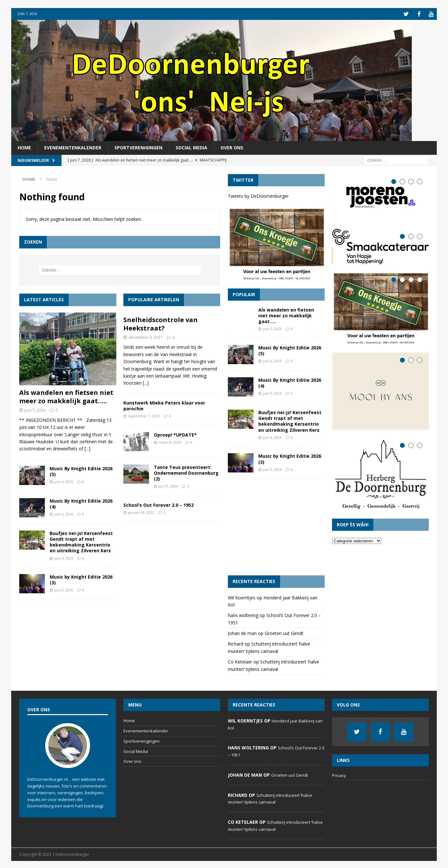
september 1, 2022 (144, 415)
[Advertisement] (276, 527)
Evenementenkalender (73, 147)
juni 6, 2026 (64, 481)
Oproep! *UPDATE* (175, 434)
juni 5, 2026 (64, 513)
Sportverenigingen (138, 147)
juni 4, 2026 (64, 557)
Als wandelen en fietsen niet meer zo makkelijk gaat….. (66, 396)
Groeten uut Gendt (284, 633)
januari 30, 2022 (141, 512)
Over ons (232, 147)
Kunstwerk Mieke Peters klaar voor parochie (164, 405)
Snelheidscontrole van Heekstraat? (161, 323)
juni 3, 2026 (64, 589)
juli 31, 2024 (168, 485)
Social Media (191, 147)
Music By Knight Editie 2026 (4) (81, 503)
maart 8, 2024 (170, 441)
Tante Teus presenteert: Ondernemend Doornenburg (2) (186, 472)
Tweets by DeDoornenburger (258, 195)
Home (24, 147)
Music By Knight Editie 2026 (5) (81, 470)
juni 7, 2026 (35, 409)
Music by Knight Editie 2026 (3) (81, 579)
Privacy (339, 775)
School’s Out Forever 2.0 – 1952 (158, 504)
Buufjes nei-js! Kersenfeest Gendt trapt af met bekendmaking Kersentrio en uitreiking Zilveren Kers (81, 541)
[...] (87, 448)
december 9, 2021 (145, 336)
